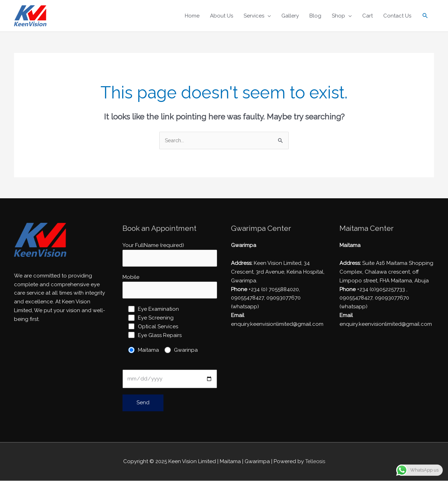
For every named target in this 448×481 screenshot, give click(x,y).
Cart (367, 16)
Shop (338, 16)
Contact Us (397, 16)
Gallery (290, 16)
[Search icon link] (425, 16)
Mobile (170, 287)
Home (192, 16)
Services (254, 16)
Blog (315, 16)
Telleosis (315, 462)
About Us (222, 16)
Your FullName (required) (170, 255)
